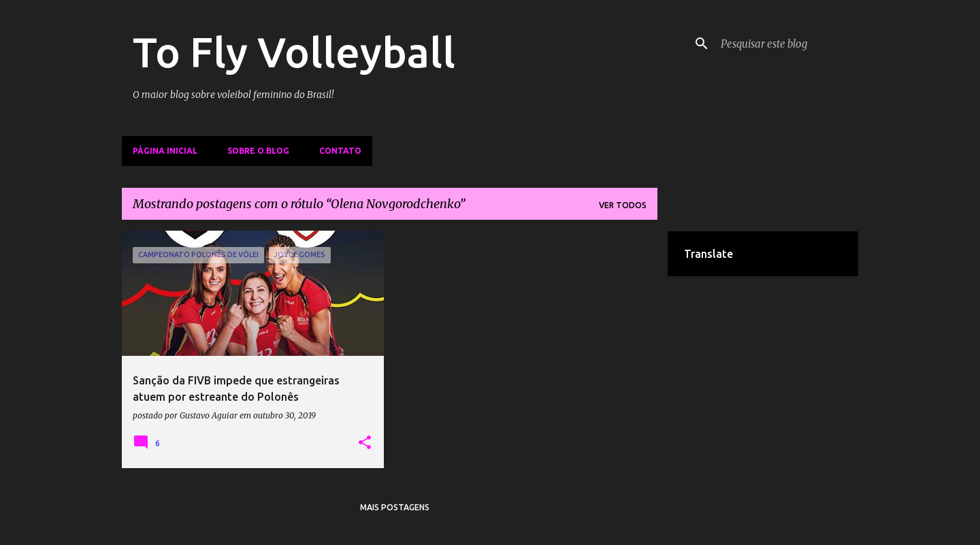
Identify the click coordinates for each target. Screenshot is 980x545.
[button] (365, 443)
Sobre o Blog (258, 151)
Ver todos (623, 205)
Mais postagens (395, 507)
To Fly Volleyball (294, 52)
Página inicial (165, 151)
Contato (340, 151)
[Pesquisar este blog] (787, 44)
